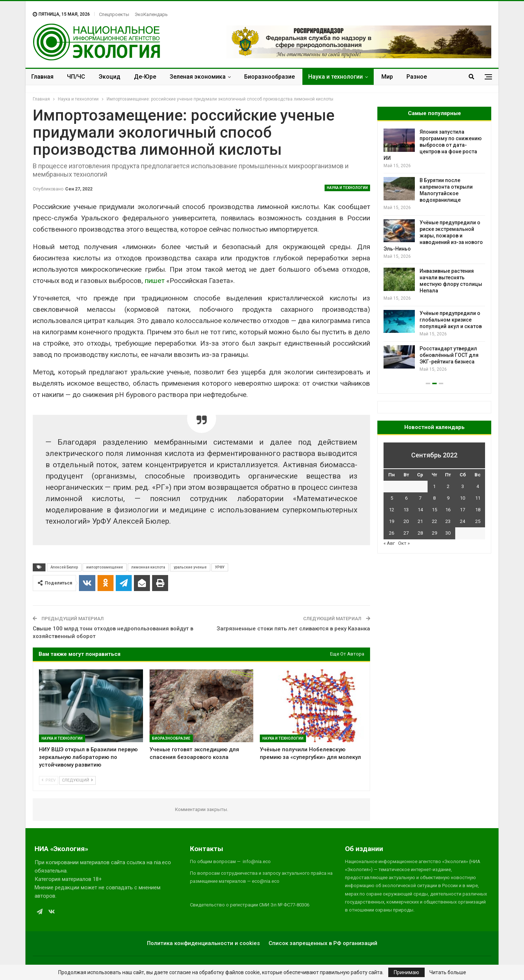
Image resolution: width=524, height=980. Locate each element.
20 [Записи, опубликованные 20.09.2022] (406, 521)
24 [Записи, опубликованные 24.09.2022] (463, 521)
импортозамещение (105, 567)
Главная (42, 77)
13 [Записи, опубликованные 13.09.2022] (406, 510)
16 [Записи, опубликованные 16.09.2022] (448, 510)
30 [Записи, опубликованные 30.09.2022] (448, 533)
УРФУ (220, 567)
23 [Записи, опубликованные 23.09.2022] (448, 521)
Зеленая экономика (198, 77)
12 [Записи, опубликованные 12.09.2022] (392, 510)
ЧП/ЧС (76, 77)
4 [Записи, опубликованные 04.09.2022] (478, 486)
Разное (417, 77)
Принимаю (406, 972)
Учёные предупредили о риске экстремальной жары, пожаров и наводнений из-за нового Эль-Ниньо (433, 236)
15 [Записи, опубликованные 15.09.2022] (434, 510)
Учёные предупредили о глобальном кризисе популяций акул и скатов (451, 320)
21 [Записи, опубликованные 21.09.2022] (420, 521)
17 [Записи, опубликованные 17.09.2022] (463, 510)
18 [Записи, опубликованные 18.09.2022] (478, 510)
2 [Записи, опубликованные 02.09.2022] (448, 486)
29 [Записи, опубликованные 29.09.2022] (434, 533)
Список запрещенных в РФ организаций (323, 943)
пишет (155, 281)
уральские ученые (190, 567)
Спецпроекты (114, 14)
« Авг (389, 543)
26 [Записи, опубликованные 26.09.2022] (392, 533)
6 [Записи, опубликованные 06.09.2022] (406, 498)
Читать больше (448, 972)
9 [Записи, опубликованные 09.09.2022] (448, 498)
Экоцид (110, 77)
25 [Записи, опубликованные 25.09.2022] (478, 521)
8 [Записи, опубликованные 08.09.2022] (434, 498)
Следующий (78, 780)
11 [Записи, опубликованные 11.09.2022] (478, 498)
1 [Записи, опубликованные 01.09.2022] (434, 486)
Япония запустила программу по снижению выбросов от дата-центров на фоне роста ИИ (433, 145)
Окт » (404, 543)
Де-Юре (145, 77)
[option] (434, 251)
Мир (387, 77)
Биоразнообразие (269, 77)
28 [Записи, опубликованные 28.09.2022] (420, 533)
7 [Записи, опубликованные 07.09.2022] (420, 498)
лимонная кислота (148, 567)
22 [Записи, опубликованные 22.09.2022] (434, 521)
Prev (49, 780)
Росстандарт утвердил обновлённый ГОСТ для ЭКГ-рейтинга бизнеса (449, 355)
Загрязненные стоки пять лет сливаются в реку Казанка (293, 629)
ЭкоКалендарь (151, 14)
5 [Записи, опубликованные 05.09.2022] (392, 498)
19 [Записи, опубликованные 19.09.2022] (392, 521)
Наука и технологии (336, 77)
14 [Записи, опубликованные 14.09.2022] (420, 510)
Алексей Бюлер (64, 567)
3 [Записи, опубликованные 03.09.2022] (463, 486)
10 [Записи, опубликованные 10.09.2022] (463, 498)
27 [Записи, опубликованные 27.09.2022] (406, 533)
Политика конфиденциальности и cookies (203, 943)
